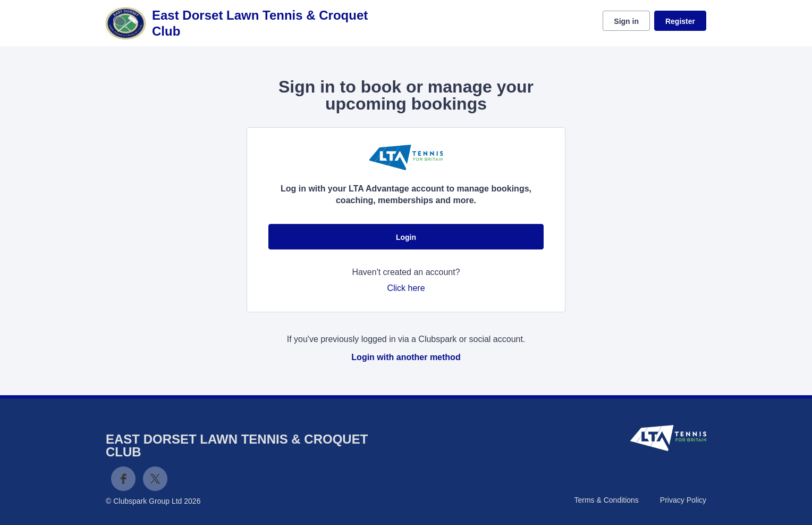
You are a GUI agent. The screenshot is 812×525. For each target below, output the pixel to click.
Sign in (626, 21)
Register (680, 21)
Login (406, 237)
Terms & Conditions (606, 500)
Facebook (123, 479)
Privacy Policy (683, 500)
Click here (406, 288)
